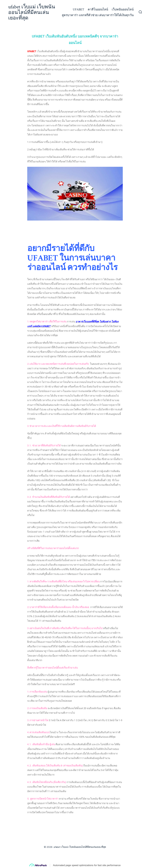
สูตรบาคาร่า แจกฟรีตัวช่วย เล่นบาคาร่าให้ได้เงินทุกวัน (98, 15)
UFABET (79, 9)
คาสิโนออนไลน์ (98, 9)
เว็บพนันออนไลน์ (123, 9)
